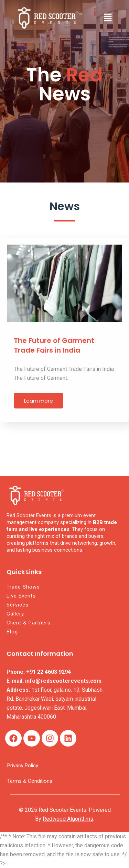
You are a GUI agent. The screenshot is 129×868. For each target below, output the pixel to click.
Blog (12, 632)
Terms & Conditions (30, 781)
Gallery (15, 614)
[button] (108, 18)
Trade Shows (23, 587)
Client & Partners (29, 623)
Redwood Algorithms (68, 819)
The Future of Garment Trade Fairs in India (54, 345)
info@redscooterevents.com (63, 681)
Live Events (21, 596)
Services (18, 605)
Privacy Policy (23, 766)
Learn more (39, 401)
